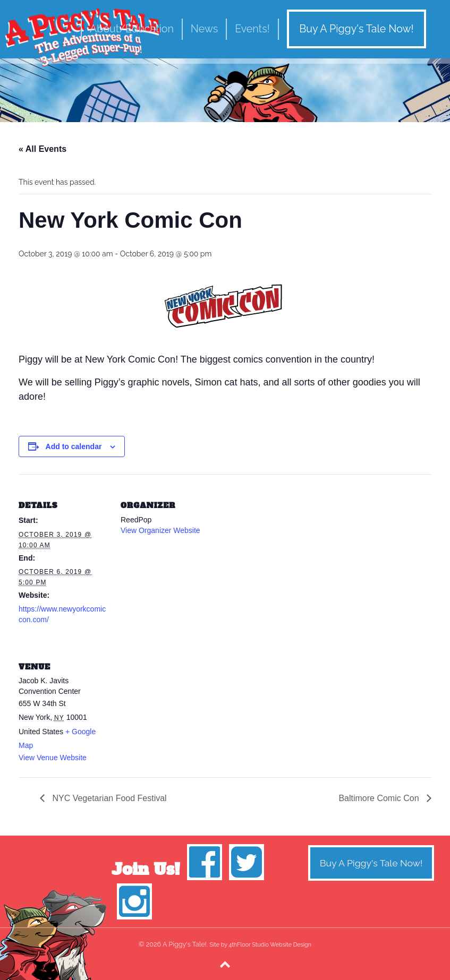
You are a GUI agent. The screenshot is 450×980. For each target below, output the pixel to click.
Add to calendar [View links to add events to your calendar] (74, 446)
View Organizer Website (160, 530)
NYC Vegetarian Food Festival (108, 798)
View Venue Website (53, 758)
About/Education (132, 29)
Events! (252, 29)
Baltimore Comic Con (380, 798)
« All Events (43, 149)
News (204, 29)
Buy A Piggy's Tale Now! (356, 29)
